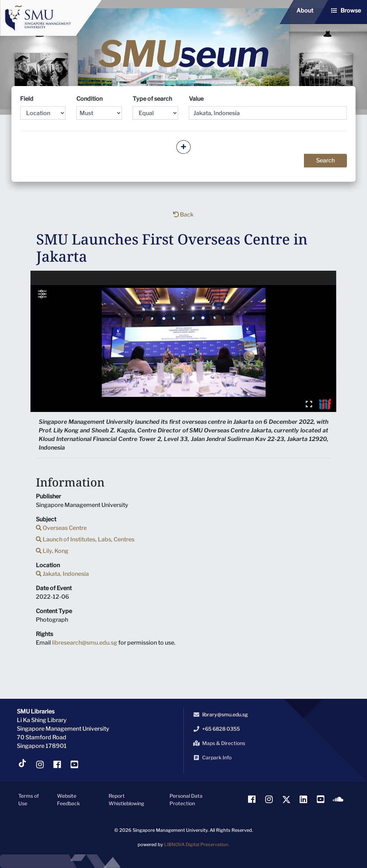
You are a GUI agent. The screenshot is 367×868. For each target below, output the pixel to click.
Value (196, 99)
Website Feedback (68, 800)
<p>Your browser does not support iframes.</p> (183, 341)
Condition (99, 108)
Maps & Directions (218, 743)
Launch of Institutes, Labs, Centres (85, 539)
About (305, 11)
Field (43, 108)
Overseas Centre (61, 528)
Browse (351, 11)
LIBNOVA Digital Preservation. (197, 845)
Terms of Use (28, 800)
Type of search (155, 108)
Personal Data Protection (186, 800)
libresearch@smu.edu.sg (85, 643)
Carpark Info (211, 758)
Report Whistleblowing (127, 800)
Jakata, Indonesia (62, 574)
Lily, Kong (52, 551)
